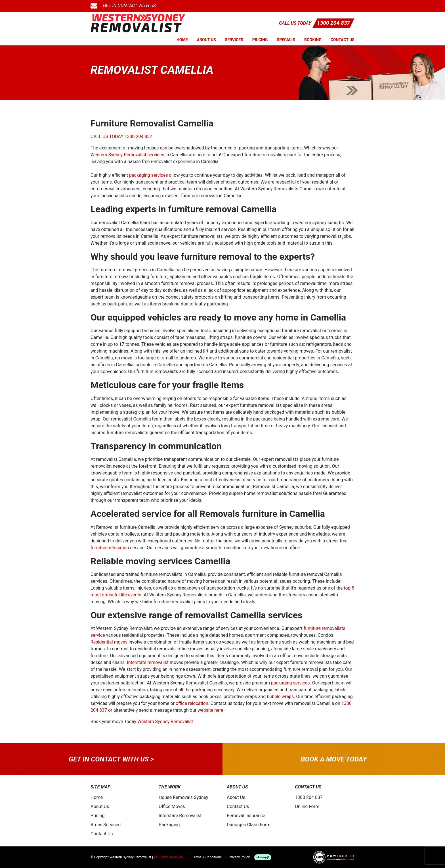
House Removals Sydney (183, 797)
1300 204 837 (333, 23)
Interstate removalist (148, 662)
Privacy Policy (239, 857)
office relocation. (193, 703)
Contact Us (343, 40)
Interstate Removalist (180, 816)
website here (210, 710)
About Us (206, 40)
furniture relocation (110, 548)
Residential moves (109, 642)
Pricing (260, 40)
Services (234, 40)
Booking (313, 40)
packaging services (149, 175)
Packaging (169, 825)
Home (182, 40)
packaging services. (291, 683)
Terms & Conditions (207, 857)
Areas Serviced (106, 825)
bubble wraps (280, 697)
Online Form (307, 806)
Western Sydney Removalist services (127, 155)
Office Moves (172, 806)
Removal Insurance (246, 816)
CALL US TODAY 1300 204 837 (121, 137)
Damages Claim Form (249, 825)
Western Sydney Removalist (165, 722)
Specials (286, 40)
